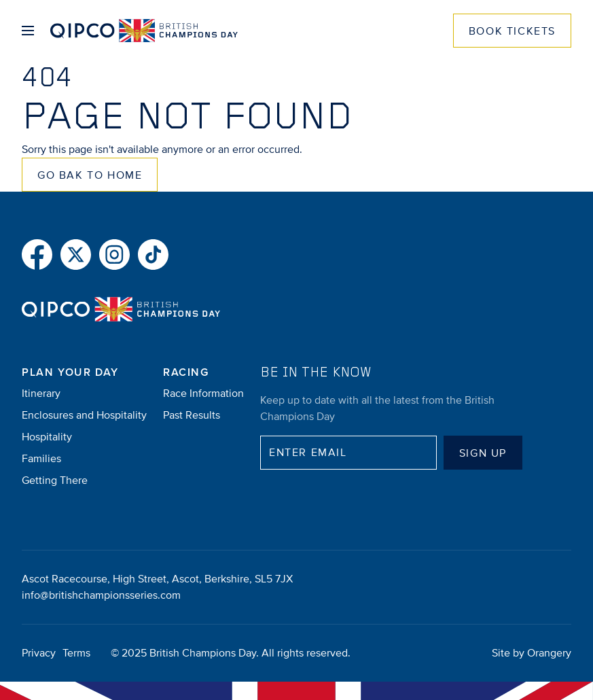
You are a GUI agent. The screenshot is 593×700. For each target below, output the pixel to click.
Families (41, 459)
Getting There (55, 480)
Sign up (483, 453)
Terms (76, 653)
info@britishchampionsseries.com (101, 595)
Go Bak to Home (90, 175)
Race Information (203, 393)
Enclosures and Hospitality (84, 415)
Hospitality (47, 437)
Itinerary (41, 393)
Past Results (192, 415)
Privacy (39, 653)
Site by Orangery (532, 653)
